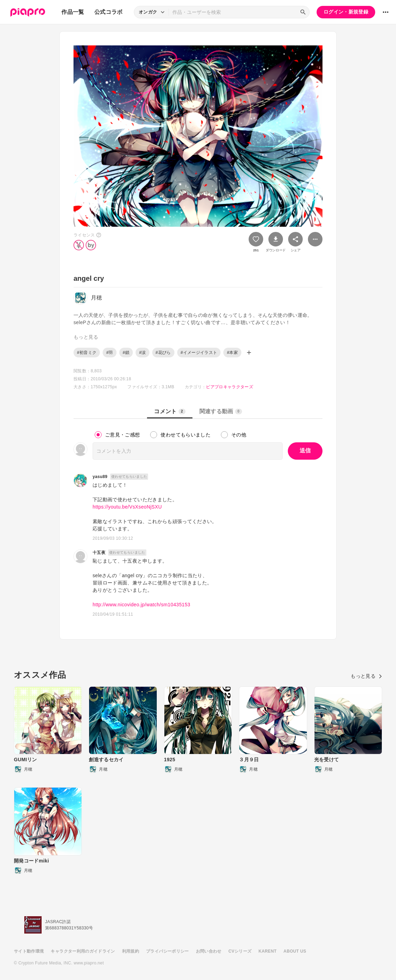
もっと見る (366, 676)
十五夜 (99, 553)
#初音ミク (87, 353)
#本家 (232, 353)
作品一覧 (73, 12)
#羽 (109, 353)
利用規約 (131, 951)
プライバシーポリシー (167, 951)
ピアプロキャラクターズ (230, 387)
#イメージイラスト (199, 353)
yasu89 (100, 477)
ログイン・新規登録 (346, 12)
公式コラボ (109, 12)
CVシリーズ (240, 951)
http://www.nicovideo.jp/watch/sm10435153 (141, 605)
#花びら (163, 353)
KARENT (268, 951)
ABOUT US (295, 951)
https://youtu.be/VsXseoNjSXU (127, 507)
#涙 (142, 353)
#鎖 (126, 353)
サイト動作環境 (29, 951)
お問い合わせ (209, 951)
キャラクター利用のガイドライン (83, 951)
